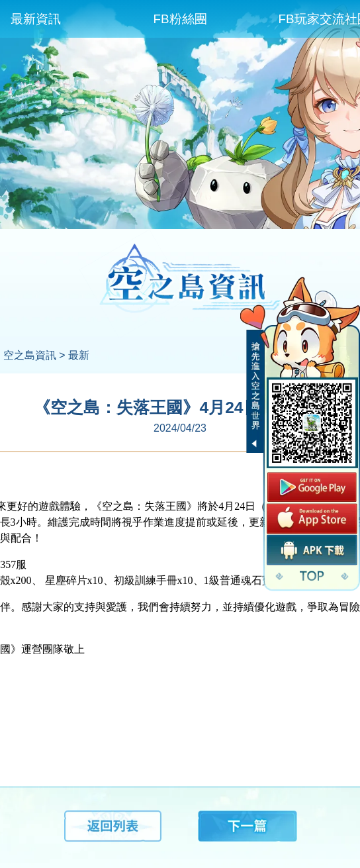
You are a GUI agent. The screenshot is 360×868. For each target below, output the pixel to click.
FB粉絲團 (180, 19)
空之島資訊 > (34, 355)
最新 (79, 355)
